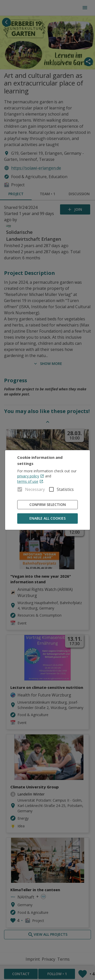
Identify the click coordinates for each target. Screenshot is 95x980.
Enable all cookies (48, 519)
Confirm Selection (48, 505)
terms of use (30, 481)
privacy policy (31, 476)
